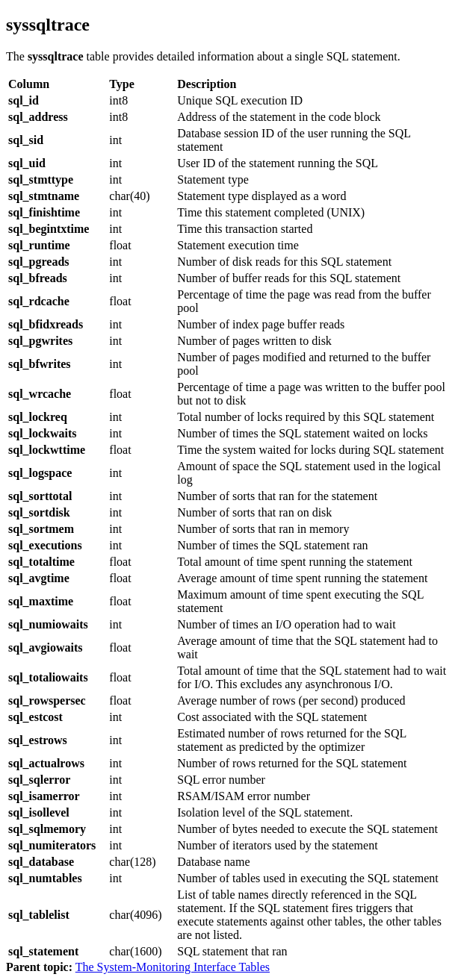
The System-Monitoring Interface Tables (173, 967)
